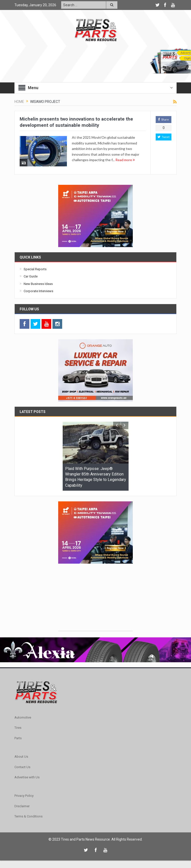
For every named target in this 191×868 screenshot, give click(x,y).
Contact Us (22, 767)
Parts (18, 738)
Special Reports (35, 269)
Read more (125, 160)
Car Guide (31, 276)
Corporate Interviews (38, 291)
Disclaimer (22, 806)
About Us (21, 757)
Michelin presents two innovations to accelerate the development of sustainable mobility (76, 122)
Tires (18, 728)
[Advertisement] (95, 600)
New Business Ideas (38, 284)
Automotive (23, 717)
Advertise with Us (27, 777)
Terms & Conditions (28, 816)
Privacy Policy (24, 796)
